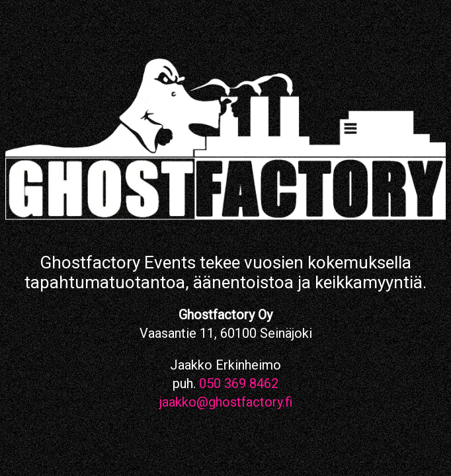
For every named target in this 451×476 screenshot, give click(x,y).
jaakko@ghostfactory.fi (226, 402)
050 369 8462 (239, 383)
